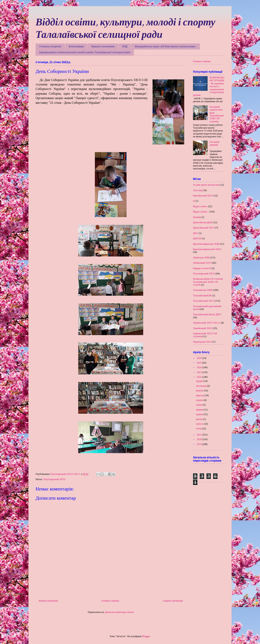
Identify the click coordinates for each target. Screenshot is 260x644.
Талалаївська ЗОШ (203, 290)
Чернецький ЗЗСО (202, 342)
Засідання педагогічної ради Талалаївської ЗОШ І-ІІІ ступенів (217, 114)
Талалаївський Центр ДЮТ (207, 314)
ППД (125, 47)
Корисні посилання (103, 47)
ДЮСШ (197, 238)
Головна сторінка (50, 47)
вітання (197, 217)
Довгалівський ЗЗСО (204, 228)
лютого (200, 424)
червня (200, 410)
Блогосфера (76, 47)
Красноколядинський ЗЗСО (207, 249)
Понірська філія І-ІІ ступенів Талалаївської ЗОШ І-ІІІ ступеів (208, 282)
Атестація (198, 190)
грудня (200, 381)
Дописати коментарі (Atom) (119, 612)
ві (194, 201)
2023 (200, 372)
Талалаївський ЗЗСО (204, 301)
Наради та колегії (202, 268)
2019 (200, 444)
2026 (200, 358)
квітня (199, 419)
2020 (200, 439)
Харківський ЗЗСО (203, 328)
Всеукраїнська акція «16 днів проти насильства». (166, 47)
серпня (200, 400)
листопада (201, 386)
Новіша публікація (48, 601)
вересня (200, 395)
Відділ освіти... (201, 212)
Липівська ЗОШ (201, 258)
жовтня (200, 391)
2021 (200, 435)
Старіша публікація (173, 601)
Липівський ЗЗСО (202, 263)
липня (199, 405)
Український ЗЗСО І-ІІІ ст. (207, 323)
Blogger (146, 636)
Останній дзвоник (214, 143)
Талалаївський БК (202, 295)
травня (200, 414)
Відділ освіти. (200, 206)
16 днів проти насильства (206, 185)
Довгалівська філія (203, 222)
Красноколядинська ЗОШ (206, 244)
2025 (200, 363)
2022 (200, 377)
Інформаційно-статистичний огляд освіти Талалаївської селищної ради (85, 52)
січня (199, 429)
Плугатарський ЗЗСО (54, 479)
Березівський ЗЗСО (203, 196)
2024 (200, 367)
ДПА (196, 233)
